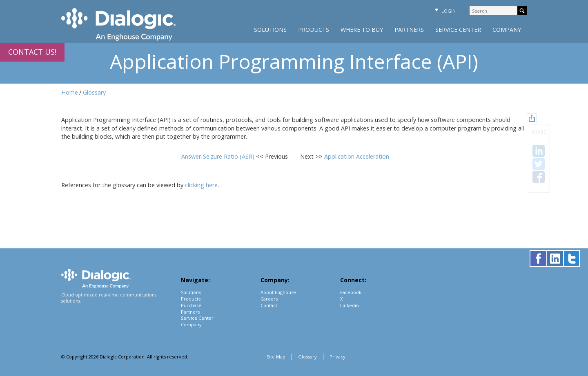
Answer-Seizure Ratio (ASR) (219, 156)
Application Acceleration (357, 156)
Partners (409, 30)
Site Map (276, 357)
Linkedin (350, 305)
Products (314, 30)
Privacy (337, 357)
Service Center (458, 30)
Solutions (270, 30)
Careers (269, 299)
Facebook (351, 292)
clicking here (201, 185)
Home (70, 92)
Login (444, 11)
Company (507, 30)
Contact (269, 305)
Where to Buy (362, 30)
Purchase (191, 305)
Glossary (94, 92)
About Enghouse (278, 292)
